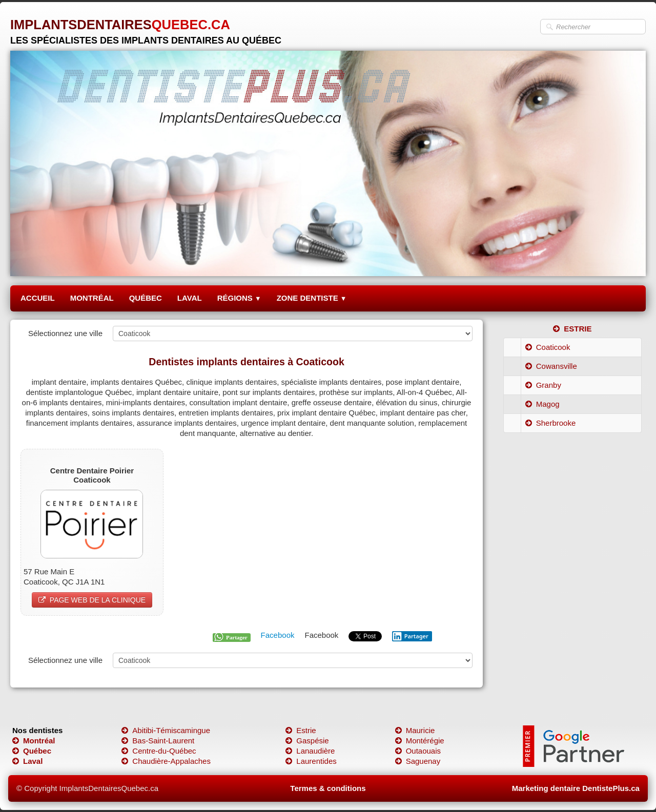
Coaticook (548, 347)
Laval (27, 761)
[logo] (146, 28)
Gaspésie (307, 741)
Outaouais (418, 751)
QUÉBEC (146, 298)
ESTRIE (572, 329)
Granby (543, 385)
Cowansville (551, 366)
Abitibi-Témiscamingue (166, 730)
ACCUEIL (38, 298)
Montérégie (420, 741)
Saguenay (418, 761)
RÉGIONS (239, 298)
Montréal (34, 741)
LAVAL (190, 298)
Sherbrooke (551, 423)
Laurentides (311, 761)
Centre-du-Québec (159, 751)
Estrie (301, 730)
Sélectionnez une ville (65, 333)
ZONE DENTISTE (312, 298)
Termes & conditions (328, 788)
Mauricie (415, 730)
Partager (410, 636)
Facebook (278, 635)
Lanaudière (310, 751)
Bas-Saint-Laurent (158, 741)
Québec (32, 751)
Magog (542, 404)
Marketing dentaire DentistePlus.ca (576, 788)
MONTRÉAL (92, 298)
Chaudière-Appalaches (166, 761)
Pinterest (457, 635)
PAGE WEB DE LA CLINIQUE (92, 600)
